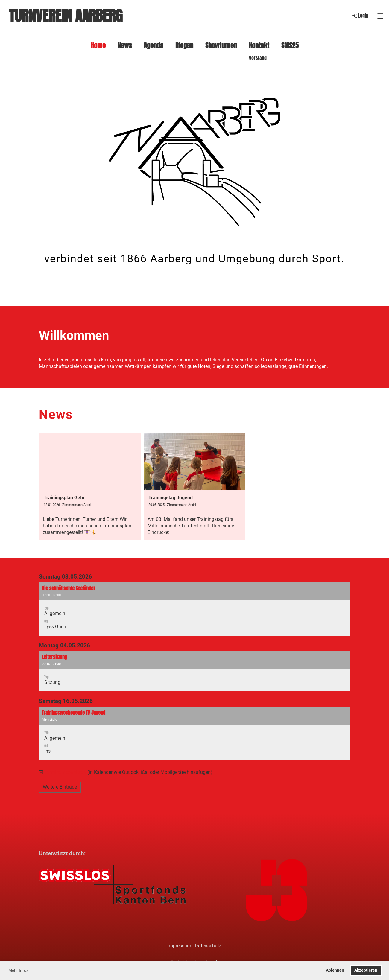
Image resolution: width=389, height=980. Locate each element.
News (125, 46)
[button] (194, 609)
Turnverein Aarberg (66, 16)
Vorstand (258, 58)
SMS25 (290, 46)
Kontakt (259, 46)
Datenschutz (208, 946)
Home (98, 46)
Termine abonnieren (65, 772)
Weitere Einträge (60, 787)
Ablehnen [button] (335, 970)
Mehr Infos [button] (18, 970)
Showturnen (221, 46)
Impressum (179, 946)
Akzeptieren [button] (366, 970)
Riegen (184, 46)
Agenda (154, 46)
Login (360, 16)
